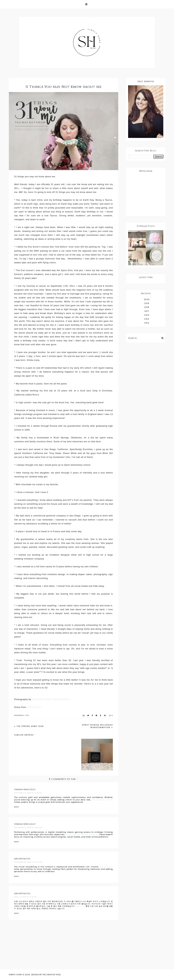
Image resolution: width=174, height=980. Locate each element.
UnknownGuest (25, 789)
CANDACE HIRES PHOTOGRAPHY (51, 699)
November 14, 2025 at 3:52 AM (28, 793)
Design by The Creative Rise (46, 975)
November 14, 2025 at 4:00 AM (28, 827)
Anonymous (22, 859)
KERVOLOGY (34, 707)
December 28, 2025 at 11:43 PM (28, 862)
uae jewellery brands (102, 800)
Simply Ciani (15, 975)
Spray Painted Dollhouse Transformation (97, 726)
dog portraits (106, 867)
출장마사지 (81, 906)
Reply (17, 807)
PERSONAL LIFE (22, 715)
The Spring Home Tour (30, 726)
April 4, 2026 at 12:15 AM (25, 897)
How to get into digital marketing (82, 835)
